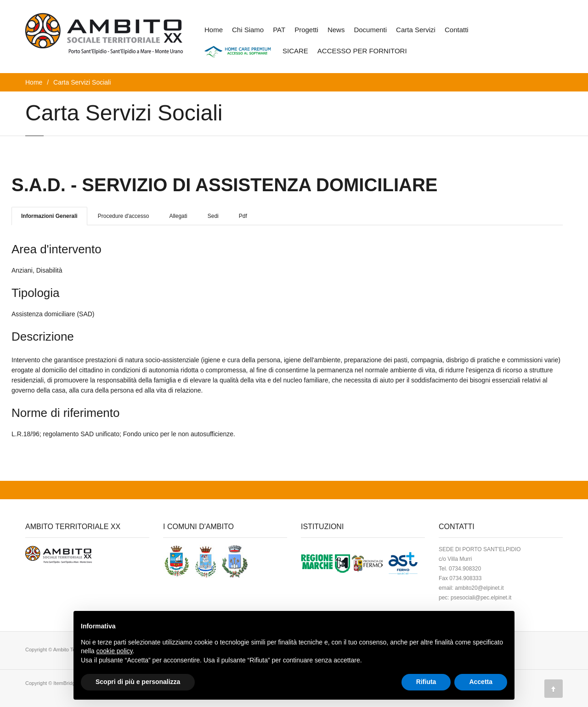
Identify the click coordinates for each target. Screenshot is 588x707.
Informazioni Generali (49, 216)
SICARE (295, 51)
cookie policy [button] (114, 651)
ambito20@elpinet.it (479, 588)
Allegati (178, 216)
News (336, 30)
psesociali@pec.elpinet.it (481, 598)
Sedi (213, 216)
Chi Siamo (248, 30)
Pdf (243, 216)
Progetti (306, 30)
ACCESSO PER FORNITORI (362, 51)
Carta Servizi (416, 30)
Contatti (457, 30)
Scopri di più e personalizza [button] (138, 682)
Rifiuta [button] (426, 682)
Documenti (370, 30)
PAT (279, 30)
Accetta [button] (481, 682)
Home (214, 30)
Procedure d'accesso (124, 216)
